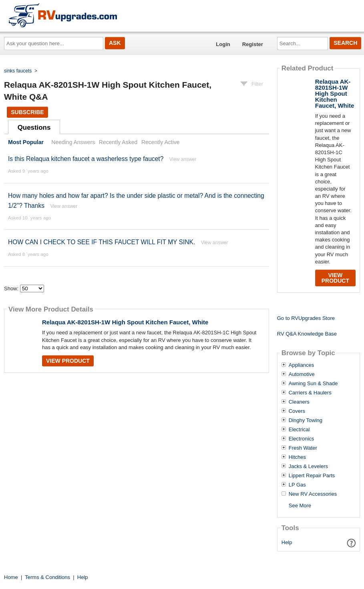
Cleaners (299, 402)
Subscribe (27, 112)
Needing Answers (73, 142)
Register (253, 44)
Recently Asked (118, 142)
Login (223, 44)
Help (287, 542)
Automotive (302, 374)
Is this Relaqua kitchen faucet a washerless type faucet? (86, 159)
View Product (68, 361)
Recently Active (161, 142)
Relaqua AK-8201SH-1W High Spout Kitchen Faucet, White (125, 322)
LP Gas (297, 485)
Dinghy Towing (306, 420)
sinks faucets (18, 71)
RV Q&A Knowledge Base (307, 334)
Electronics (302, 439)
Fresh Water (303, 448)
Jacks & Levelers (308, 466)
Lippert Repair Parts (312, 476)
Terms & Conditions (47, 577)
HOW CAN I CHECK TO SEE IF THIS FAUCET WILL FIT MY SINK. (102, 242)
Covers (297, 411)
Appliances (302, 365)
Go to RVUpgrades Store (306, 318)
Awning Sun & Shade (313, 384)
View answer (183, 159)
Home (11, 577)
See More (300, 506)
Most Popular (26, 142)
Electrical (299, 430)
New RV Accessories (313, 494)
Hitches (297, 457)
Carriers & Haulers (310, 393)
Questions (34, 128)
